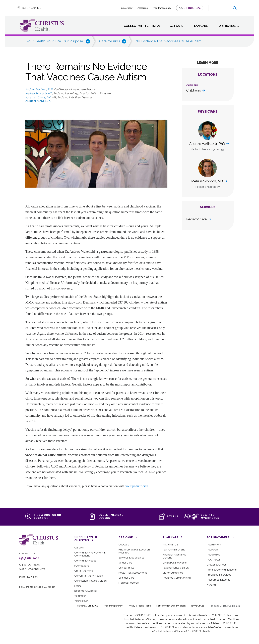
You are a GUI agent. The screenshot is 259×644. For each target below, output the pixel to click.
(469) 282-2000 (28, 559)
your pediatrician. (137, 486)
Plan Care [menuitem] (198, 26)
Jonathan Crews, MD (38, 97)
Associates (143, 8)
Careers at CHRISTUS (90, 606)
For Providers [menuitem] (227, 26)
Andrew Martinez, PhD (39, 89)
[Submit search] (234, 8)
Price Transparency (162, 8)
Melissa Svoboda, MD (38, 93)
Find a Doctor (126, 8)
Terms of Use (199, 606)
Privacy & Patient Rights (142, 606)
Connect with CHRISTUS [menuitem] (138, 26)
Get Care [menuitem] (173, 26)
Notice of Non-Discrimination (173, 606)
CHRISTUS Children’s (39, 101)
